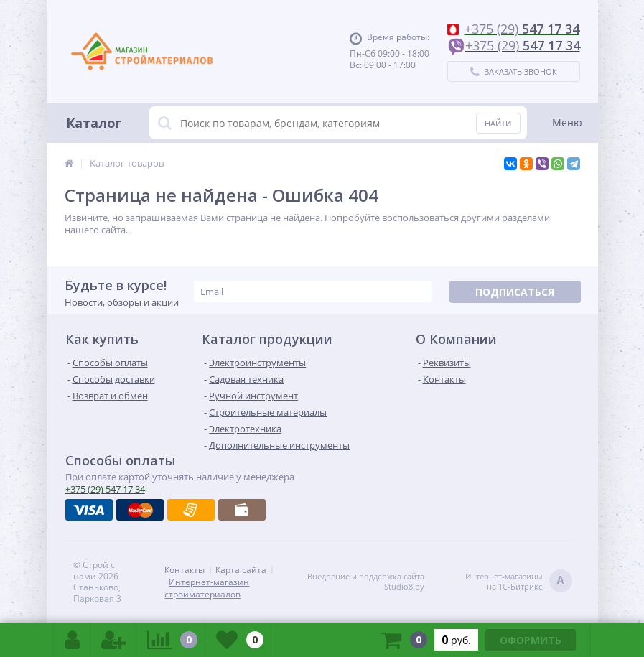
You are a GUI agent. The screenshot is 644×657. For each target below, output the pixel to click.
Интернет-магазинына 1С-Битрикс (519, 582)
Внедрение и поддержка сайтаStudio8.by (366, 582)
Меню (567, 122)
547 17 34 (105, 489)
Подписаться (515, 292)
